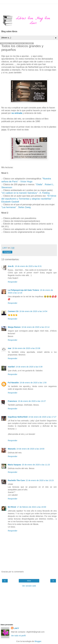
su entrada (17, 113)
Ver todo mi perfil (18, 636)
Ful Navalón (13, 383)
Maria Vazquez (14, 465)
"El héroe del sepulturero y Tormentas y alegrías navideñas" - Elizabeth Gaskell (29, 199)
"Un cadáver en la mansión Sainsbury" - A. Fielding (25, 193)
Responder (13, 282)
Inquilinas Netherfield (18, 417)
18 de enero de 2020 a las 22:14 (35, 327)
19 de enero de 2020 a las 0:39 (29, 367)
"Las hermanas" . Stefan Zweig (16, 207)
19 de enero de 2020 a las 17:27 (42, 417)
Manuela (12, 449)
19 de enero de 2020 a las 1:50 (33, 383)
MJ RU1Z (12, 507)
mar (10, 348)
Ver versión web (29, 586)
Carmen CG (13, 311)
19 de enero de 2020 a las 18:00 (30, 449)
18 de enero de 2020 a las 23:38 (26, 348)
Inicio (29, 581)
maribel (11, 367)
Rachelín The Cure (16, 480)
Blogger (38, 641)
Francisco (12, 401)
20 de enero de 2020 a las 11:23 (36, 465)
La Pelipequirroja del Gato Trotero (23, 290)
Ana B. (11, 266)
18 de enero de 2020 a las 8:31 (28, 266)
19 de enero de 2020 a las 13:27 (32, 401)
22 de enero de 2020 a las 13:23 (40, 480)
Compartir (7, 252)
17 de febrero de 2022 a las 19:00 (32, 507)
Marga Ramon (14, 327)
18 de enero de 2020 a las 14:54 (33, 311)
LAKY (16, 628)
